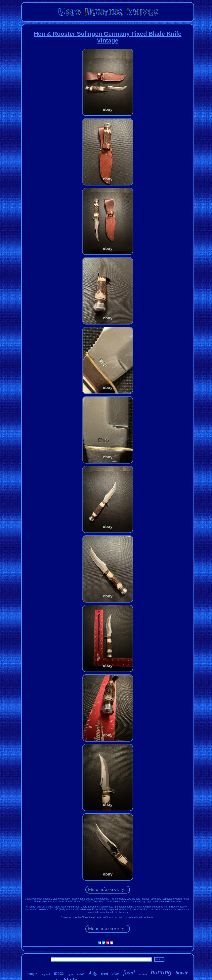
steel (105, 973)
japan (70, 975)
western (143, 974)
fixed (129, 972)
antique (32, 974)
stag (92, 973)
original (45, 974)
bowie (182, 973)
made (59, 973)
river (116, 974)
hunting (161, 972)
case (80, 973)
